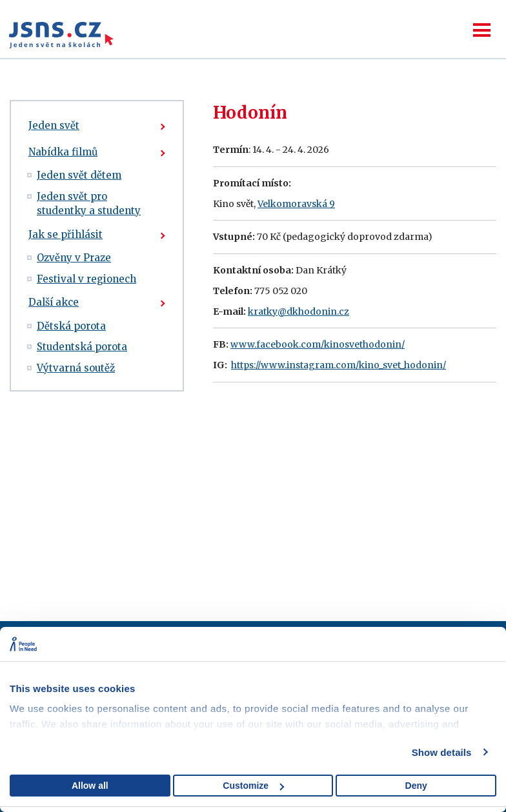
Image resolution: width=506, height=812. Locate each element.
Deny (416, 786)
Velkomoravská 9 (296, 204)
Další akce (54, 302)
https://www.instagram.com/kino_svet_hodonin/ (339, 365)
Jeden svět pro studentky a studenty (89, 204)
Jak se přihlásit (66, 234)
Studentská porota (82, 347)
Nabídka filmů (63, 152)
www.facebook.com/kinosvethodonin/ (318, 344)
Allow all (90, 786)
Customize (253, 786)
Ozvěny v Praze (74, 258)
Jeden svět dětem (79, 175)
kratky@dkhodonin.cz (299, 312)
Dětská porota (71, 326)
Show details (442, 752)
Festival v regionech (86, 279)
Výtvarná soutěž (76, 368)
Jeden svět (54, 125)
